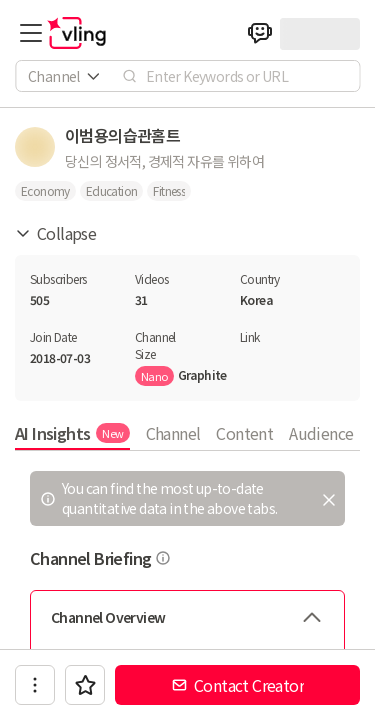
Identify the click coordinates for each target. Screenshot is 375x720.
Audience (321, 433)
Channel (173, 433)
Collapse (55, 233)
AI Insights (72, 433)
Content (244, 433)
